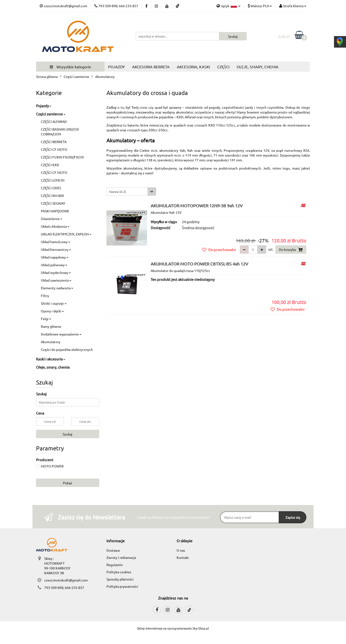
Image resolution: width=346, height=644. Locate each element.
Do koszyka (291, 250)
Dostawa (113, 550)
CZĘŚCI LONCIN (53, 180)
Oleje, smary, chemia (53, 367)
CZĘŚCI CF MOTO (54, 149)
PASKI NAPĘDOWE (55, 211)
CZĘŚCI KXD (50, 165)
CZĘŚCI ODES (51, 188)
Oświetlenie (52, 219)
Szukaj (68, 434)
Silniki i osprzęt (54, 303)
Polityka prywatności (122, 586)
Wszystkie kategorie (70, 67)
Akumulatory (51, 342)
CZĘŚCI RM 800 (52, 196)
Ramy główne (51, 326)
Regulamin (115, 565)
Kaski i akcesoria (51, 359)
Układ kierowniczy (56, 249)
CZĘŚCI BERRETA (54, 142)
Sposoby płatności (120, 579)
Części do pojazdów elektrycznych (67, 349)
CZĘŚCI (223, 67)
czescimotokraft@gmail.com (66, 580)
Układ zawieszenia (56, 280)
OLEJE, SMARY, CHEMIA (258, 67)
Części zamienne (51, 114)
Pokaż (68, 483)
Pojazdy (44, 106)
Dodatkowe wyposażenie (61, 334)
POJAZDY (117, 67)
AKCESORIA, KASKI (193, 67)
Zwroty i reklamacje (121, 557)
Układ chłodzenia (55, 226)
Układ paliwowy (54, 265)
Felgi (46, 319)
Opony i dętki (52, 311)
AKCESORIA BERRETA (151, 67)
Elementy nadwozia (57, 288)
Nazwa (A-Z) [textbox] (117, 192)
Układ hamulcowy (56, 242)
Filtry (45, 296)
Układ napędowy (55, 257)
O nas (181, 550)
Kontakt (183, 557)
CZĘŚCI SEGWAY (53, 203)
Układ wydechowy (56, 272)
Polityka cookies (119, 572)
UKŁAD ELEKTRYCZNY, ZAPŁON (66, 234)
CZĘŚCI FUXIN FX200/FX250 (62, 157)
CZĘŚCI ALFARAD (54, 121)
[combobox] (131, 192)
